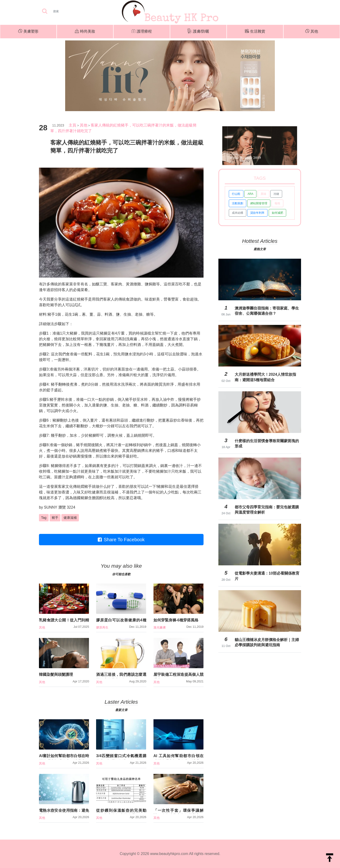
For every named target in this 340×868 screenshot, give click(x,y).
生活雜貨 (255, 32)
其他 (312, 32)
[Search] (71, 11)
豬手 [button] (55, 518)
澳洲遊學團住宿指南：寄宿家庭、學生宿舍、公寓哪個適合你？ (267, 311)
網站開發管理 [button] (259, 203)
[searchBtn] (45, 11)
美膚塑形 (28, 32)
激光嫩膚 (160, 627)
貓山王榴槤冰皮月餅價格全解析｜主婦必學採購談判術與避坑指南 (267, 642)
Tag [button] (44, 518)
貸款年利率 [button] (257, 213)
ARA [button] (250, 194)
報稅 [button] (277, 203)
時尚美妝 (85, 32)
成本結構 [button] (238, 213)
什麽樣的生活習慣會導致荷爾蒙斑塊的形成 (267, 443)
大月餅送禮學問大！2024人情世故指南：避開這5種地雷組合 (265, 377)
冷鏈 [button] (276, 194)
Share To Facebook (121, 540)
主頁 (72, 125)
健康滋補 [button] (70, 518)
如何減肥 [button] (277, 213)
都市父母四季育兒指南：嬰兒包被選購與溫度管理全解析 (267, 510)
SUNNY (51, 507)
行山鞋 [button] (236, 194)
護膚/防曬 (198, 32)
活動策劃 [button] (238, 203)
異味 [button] (263, 194)
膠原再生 (102, 627)
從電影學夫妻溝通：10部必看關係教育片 (267, 576)
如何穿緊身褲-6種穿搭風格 (176, 620)
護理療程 (142, 32)
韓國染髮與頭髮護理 (56, 674)
